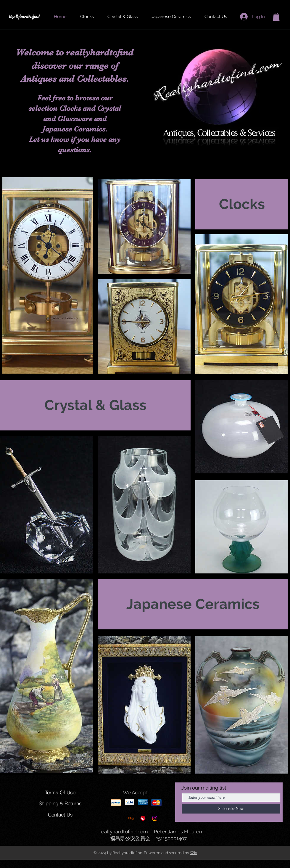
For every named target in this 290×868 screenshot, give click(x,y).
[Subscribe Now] (231, 809)
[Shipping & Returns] (60, 803)
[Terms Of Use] (60, 793)
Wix (194, 853)
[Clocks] (242, 204)
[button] (276, 17)
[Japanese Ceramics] (193, 604)
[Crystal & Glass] (95, 405)
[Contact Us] (60, 815)
